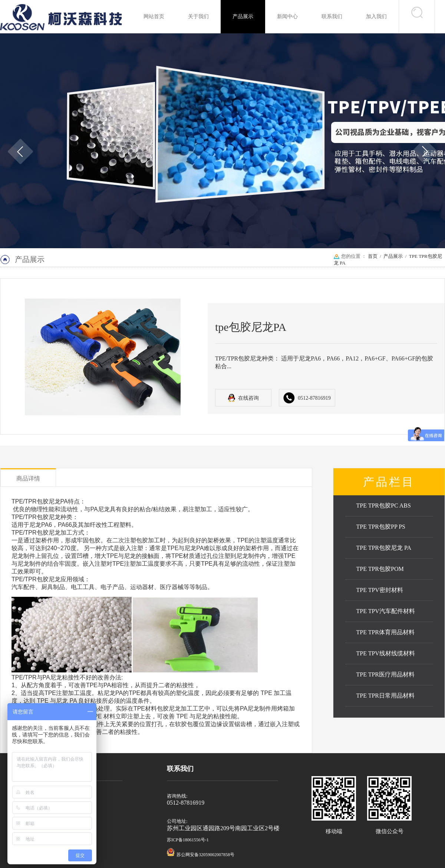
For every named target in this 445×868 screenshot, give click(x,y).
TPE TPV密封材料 (380, 590)
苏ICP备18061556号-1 (188, 840)
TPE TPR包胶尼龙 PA (384, 548)
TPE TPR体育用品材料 (386, 632)
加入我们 (376, 16)
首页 (373, 256)
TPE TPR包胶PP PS (381, 527)
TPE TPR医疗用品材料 (386, 674)
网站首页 (154, 16)
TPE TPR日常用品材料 (386, 696)
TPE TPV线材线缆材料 (386, 653)
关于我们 (198, 16)
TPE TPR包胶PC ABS (384, 505)
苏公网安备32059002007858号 (205, 855)
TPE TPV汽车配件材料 (386, 611)
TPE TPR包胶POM (380, 569)
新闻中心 (287, 16)
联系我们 (332, 16)
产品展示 (243, 16)
